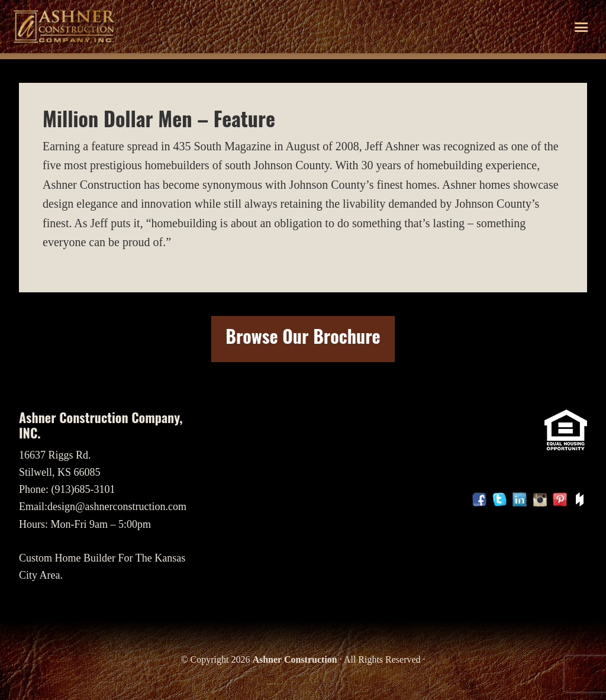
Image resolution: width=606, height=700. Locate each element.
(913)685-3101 (83, 489)
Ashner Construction (294, 659)
